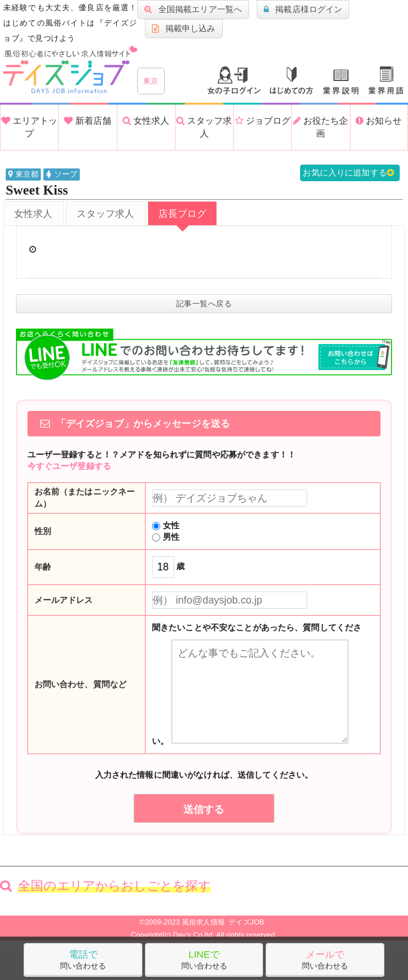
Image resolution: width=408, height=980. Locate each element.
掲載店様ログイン (303, 10)
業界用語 (386, 80)
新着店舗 (87, 121)
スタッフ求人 (204, 127)
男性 (166, 537)
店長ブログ (183, 213)
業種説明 (341, 82)
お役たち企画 (321, 127)
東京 (151, 81)
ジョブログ (263, 121)
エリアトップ (29, 127)
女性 (166, 525)
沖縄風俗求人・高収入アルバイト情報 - (70, 70)
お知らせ (379, 121)
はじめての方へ (291, 81)
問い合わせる (83, 960)
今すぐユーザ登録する (69, 466)
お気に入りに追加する (350, 173)
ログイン (234, 80)
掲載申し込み (184, 29)
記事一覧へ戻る (204, 304)
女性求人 (146, 121)
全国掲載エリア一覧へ (193, 10)
